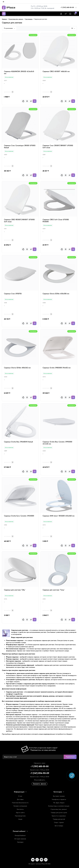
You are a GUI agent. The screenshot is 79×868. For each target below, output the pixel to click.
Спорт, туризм (59, 822)
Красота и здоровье (59, 816)
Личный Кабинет (20, 836)
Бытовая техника (59, 796)
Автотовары (59, 826)
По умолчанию (9, 28)
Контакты (20, 809)
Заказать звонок (39, 784)
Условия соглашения (20, 806)
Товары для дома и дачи (59, 813)
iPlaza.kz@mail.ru (40, 780)
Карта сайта (20, 813)
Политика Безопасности (20, 803)
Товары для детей (59, 819)
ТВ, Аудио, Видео (59, 803)
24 (73, 28)
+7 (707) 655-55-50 (67, 7)
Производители (20, 816)
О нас (20, 796)
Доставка (20, 799)
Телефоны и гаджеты (59, 799)
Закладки (20, 842)
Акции (20, 819)
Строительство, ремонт (59, 809)
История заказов (20, 839)
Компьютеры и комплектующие (59, 806)
